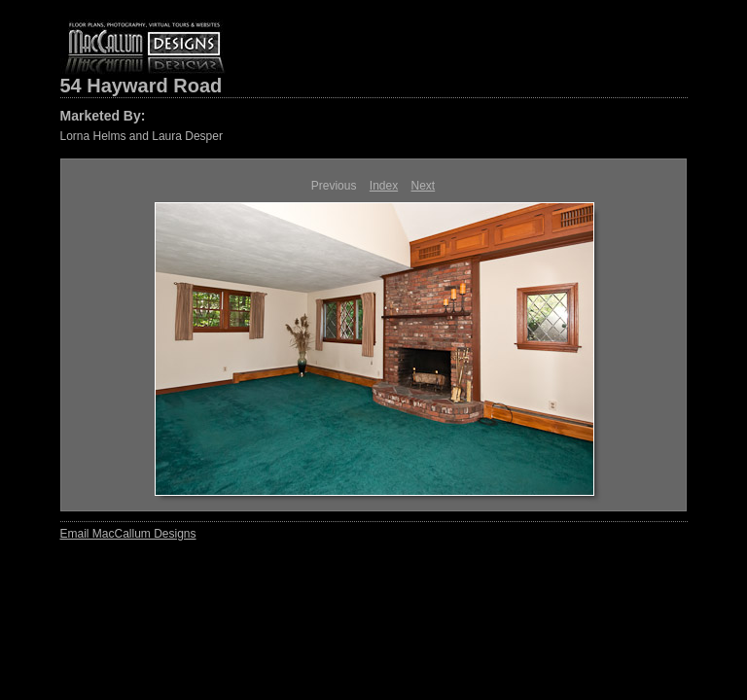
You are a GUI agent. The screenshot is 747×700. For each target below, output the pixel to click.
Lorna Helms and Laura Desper (142, 136)
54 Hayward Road (142, 86)
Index (384, 186)
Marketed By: (103, 116)
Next (424, 186)
